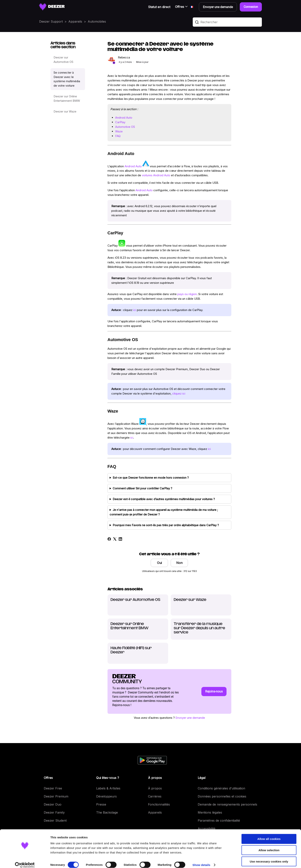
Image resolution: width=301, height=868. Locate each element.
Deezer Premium (56, 796)
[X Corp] (115, 539)
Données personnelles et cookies (222, 796)
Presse (101, 804)
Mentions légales (210, 812)
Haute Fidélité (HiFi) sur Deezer (131, 650)
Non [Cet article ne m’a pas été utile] (179, 563)
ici (135, 310)
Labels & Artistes (108, 788)
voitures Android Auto (156, 175)
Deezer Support (51, 21)
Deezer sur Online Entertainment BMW (67, 98)
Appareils (75, 21)
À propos (155, 788)
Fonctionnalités (159, 804)
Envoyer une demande (190, 718)
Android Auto (124, 118)
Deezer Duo (53, 804)
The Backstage (107, 812)
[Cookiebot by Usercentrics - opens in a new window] (25, 861)
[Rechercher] (227, 22)
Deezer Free (53, 788)
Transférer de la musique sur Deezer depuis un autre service (199, 628)
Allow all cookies (269, 834)
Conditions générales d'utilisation (221, 788)
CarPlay (120, 122)
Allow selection (269, 846)
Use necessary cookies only (269, 857)
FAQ (118, 136)
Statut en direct (159, 7)
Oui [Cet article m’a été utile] (159, 563)
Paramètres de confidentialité (219, 820)
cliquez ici (179, 393)
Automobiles (97, 21)
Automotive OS (125, 127)
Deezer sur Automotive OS (63, 60)
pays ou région (187, 294)
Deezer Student (55, 820)
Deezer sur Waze (65, 111)
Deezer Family (54, 812)
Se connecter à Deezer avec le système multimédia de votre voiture (67, 79)
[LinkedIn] (120, 539)
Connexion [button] (251, 7)
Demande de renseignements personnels (227, 804)
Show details (201, 860)
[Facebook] (109, 539)
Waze (119, 131)
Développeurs (106, 796)
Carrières (155, 796)
